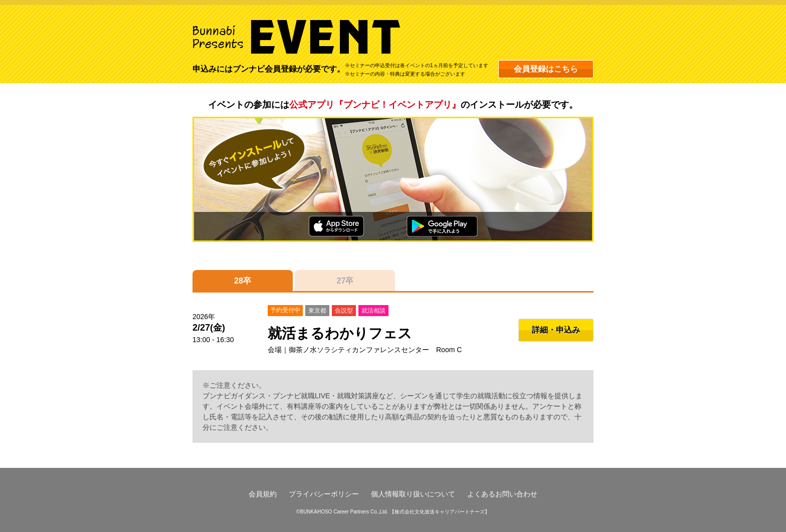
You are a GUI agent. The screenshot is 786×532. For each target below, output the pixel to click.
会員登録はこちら (546, 69)
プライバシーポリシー (324, 494)
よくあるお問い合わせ (502, 494)
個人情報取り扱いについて (413, 494)
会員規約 (263, 494)
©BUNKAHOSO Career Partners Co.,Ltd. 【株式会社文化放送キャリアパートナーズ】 (393, 512)
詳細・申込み (556, 330)
